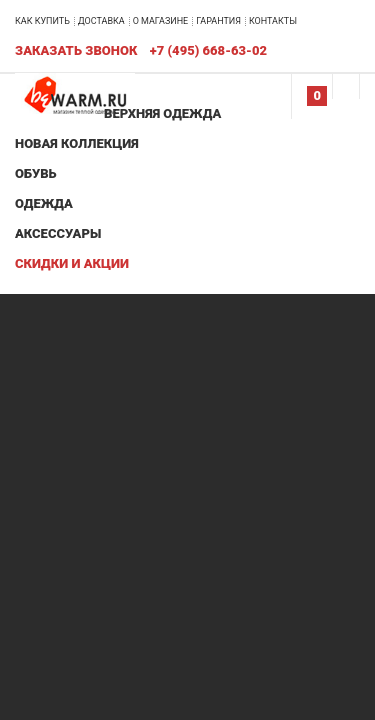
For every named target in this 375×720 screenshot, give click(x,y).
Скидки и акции (72, 263)
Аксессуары (58, 233)
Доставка (101, 21)
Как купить (42, 21)
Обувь (36, 173)
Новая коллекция (77, 143)
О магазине (161, 21)
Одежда (44, 203)
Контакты (273, 21)
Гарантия (218, 21)
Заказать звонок (76, 50)
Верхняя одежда (162, 113)
